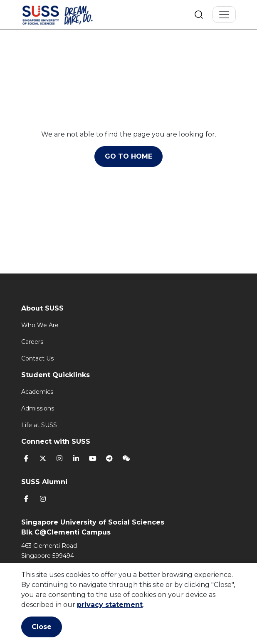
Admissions (38, 408)
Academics (37, 392)
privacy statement (110, 605)
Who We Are (40, 325)
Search (199, 15)
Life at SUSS (39, 425)
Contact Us (37, 358)
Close (42, 627)
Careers (32, 342)
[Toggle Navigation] (224, 15)
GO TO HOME (128, 156)
